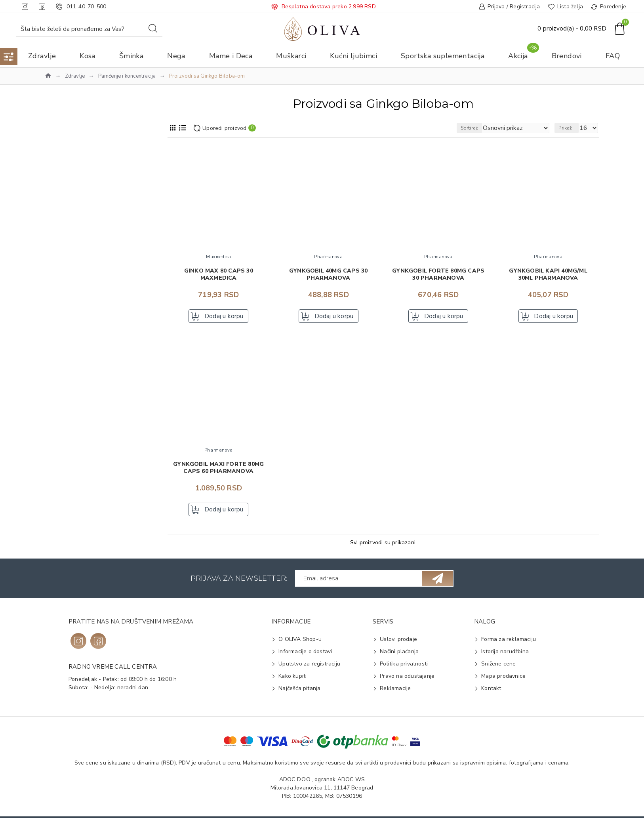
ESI (60, 201)
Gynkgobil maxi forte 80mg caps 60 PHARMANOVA (218, 470)
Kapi (61, 427)
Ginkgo (65, 471)
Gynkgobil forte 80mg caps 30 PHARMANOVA (438, 275)
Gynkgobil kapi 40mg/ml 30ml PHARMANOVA (548, 275)
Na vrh (66, 170)
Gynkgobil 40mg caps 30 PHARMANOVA (328, 275)
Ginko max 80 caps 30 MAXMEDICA (219, 275)
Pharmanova (72, 226)
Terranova (69, 239)
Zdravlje (75, 76)
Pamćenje (68, 396)
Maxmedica (70, 213)
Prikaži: (570, 128)
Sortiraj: (483, 128)
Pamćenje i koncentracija (127, 76)
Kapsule (66, 440)
